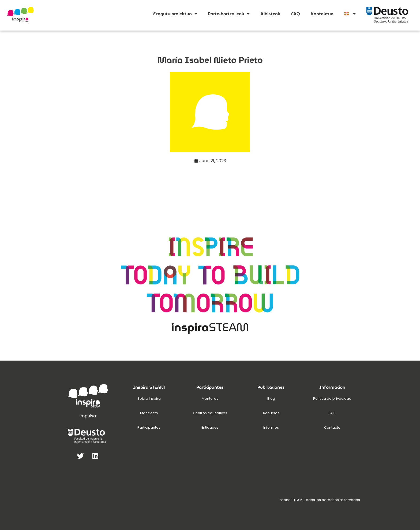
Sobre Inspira (149, 399)
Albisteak (270, 14)
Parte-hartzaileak (229, 14)
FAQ (296, 14)
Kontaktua (322, 14)
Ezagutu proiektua (175, 14)
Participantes (149, 427)
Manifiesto (149, 413)
